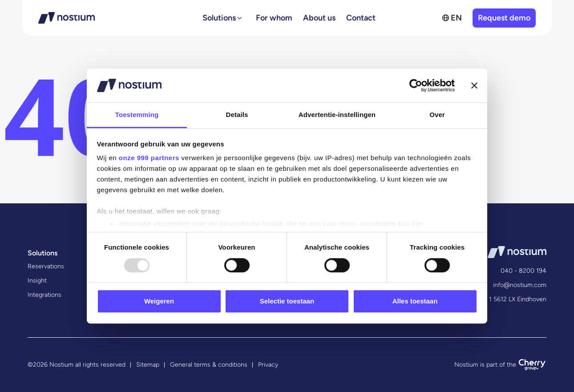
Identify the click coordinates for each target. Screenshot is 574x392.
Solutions (219, 18)
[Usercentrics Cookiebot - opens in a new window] (416, 85)
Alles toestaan (415, 301)
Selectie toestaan (287, 301)
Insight (37, 281)
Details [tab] (237, 115)
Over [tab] (437, 115)
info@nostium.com (520, 285)
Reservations (46, 266)
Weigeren (159, 301)
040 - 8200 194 (523, 271)
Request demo (504, 18)
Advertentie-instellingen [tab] (337, 115)
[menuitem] (452, 18)
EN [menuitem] (456, 18)
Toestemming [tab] (137, 115)
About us (319, 18)
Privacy (268, 365)
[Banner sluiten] (474, 85)
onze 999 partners (149, 158)
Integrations (44, 295)
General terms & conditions (209, 365)
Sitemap (148, 365)
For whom (274, 18)
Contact (361, 18)
